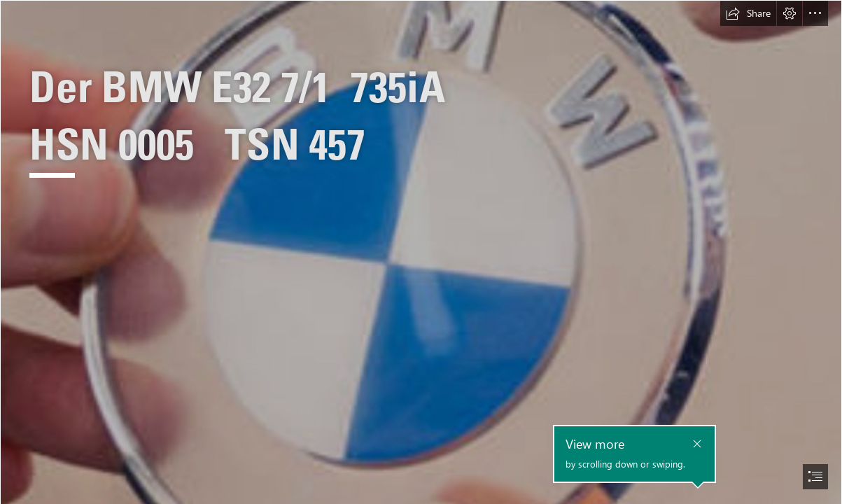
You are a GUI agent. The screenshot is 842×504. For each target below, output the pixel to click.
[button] (748, 13)
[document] (421, 252)
